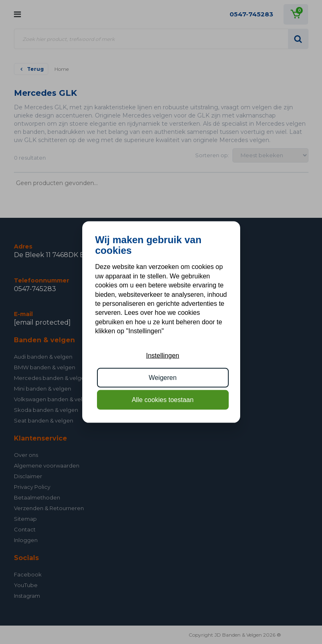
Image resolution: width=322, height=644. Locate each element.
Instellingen (163, 355)
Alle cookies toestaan (163, 400)
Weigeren (162, 378)
